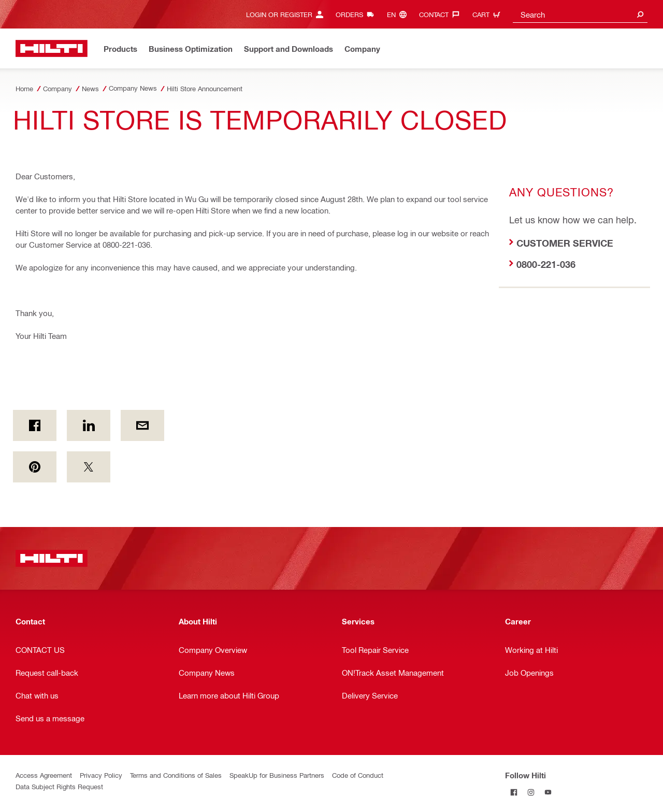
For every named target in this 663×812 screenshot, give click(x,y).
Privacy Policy (101, 775)
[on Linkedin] (89, 425)
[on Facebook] (35, 425)
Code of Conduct (358, 775)
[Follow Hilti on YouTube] (548, 792)
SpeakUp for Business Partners (277, 775)
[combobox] (580, 14)
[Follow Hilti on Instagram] (531, 792)
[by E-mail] (142, 425)
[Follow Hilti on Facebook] (514, 792)
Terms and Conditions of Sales (176, 775)
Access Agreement (44, 775)
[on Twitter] (89, 467)
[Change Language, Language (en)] (399, 14)
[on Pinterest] (35, 467)
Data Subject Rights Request (59, 786)
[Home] (52, 48)
